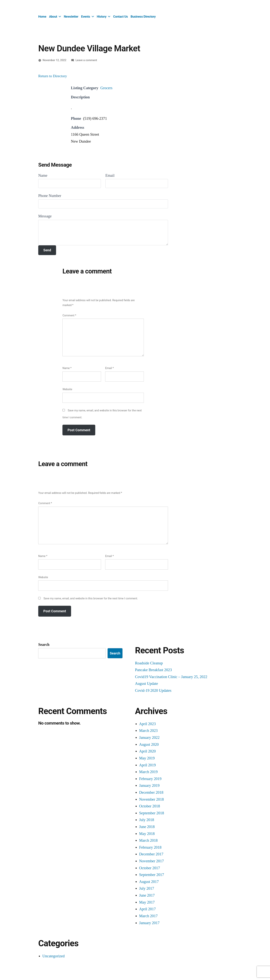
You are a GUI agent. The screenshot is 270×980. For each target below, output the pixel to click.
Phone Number (50, 196)
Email (110, 176)
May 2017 (147, 902)
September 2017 (152, 875)
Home (42, 17)
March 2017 (148, 916)
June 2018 (147, 827)
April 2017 (147, 909)
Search (44, 645)
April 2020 (147, 751)
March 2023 (148, 731)
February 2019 (150, 779)
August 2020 (149, 745)
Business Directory (143, 17)
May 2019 (147, 758)
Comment (69, 316)
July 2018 (147, 820)
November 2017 (151, 861)
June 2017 (147, 895)
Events (86, 17)
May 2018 (147, 834)
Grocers (106, 88)
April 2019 (147, 765)
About (53, 17)
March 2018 (148, 840)
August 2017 (149, 882)
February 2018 (150, 847)
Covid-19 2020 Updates (153, 691)
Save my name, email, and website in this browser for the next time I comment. (91, 599)
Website (67, 389)
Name (43, 176)
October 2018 (150, 806)
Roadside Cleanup (149, 663)
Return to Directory (53, 76)
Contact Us (121, 17)
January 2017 (149, 923)
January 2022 (149, 738)
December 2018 (151, 792)
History (102, 17)
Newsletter (71, 17)
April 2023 (147, 724)
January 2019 (149, 786)
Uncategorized (54, 956)
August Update (147, 684)
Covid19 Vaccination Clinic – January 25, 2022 (171, 677)
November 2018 (151, 799)
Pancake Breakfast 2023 (153, 670)
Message (45, 216)
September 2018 (152, 813)
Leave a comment (86, 60)
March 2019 (148, 772)
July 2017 (147, 888)
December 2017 (151, 854)
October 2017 (150, 868)
